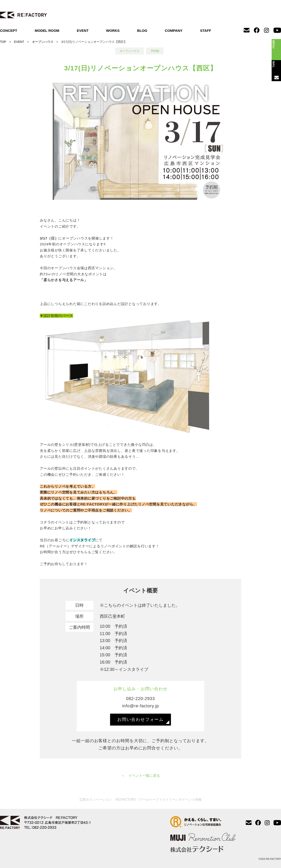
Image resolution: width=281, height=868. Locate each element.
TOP (3, 42)
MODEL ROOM (47, 31)
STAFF (206, 31)
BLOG (142, 31)
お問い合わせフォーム (140, 719)
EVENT (83, 31)
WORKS (113, 31)
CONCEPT (9, 31)
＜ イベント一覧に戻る (141, 775)
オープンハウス (43, 42)
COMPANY (174, 31)
